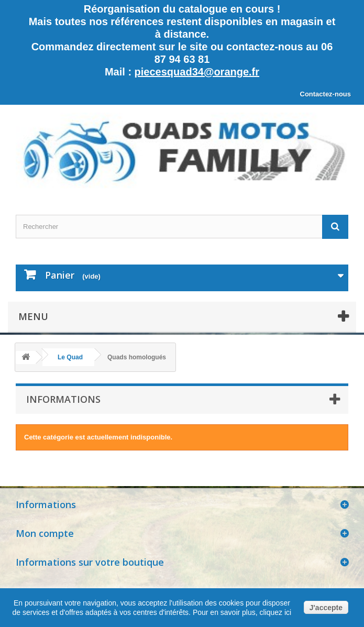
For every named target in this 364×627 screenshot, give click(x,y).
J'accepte (326, 608)
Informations (63, 399)
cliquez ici (275, 612)
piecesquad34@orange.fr (197, 72)
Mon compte (45, 533)
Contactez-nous (326, 94)
